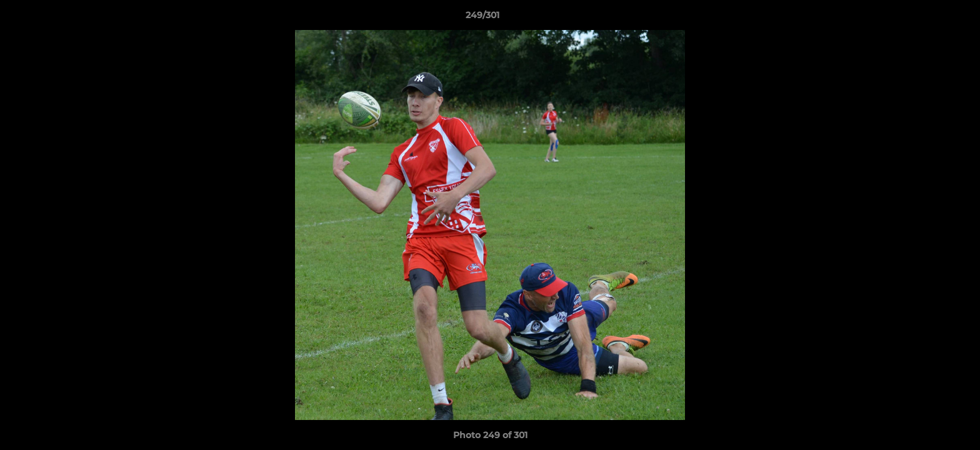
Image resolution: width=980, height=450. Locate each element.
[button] (927, 18)
